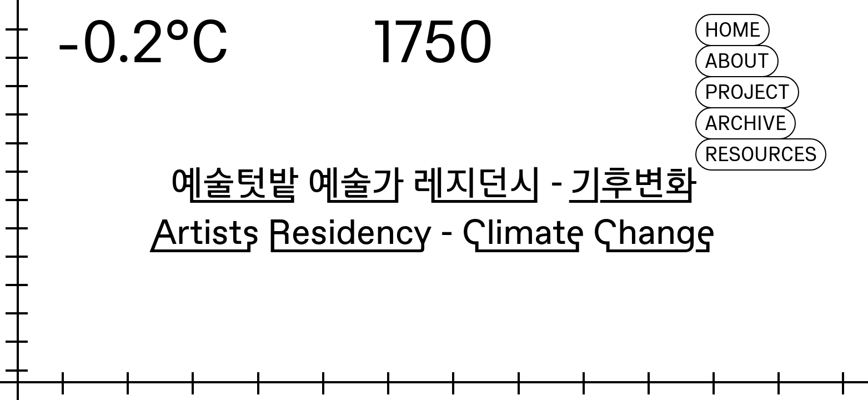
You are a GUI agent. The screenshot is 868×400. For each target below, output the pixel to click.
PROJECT (747, 93)
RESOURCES (761, 155)
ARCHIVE (746, 124)
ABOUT (737, 62)
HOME (732, 31)
